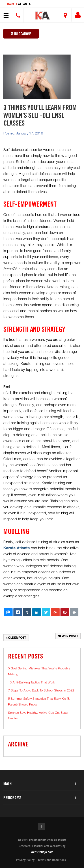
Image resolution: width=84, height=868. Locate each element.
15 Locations (21, 34)
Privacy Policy (25, 860)
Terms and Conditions (52, 860)
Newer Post (68, 636)
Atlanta (19, 4)
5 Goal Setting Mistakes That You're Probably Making (39, 671)
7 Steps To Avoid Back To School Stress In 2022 (41, 690)
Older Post (16, 638)
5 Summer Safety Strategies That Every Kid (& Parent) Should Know (39, 701)
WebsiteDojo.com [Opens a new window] (42, 852)
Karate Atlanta (17, 548)
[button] (43, 16)
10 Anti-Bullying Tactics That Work (31, 682)
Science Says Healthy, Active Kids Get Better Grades (38, 715)
